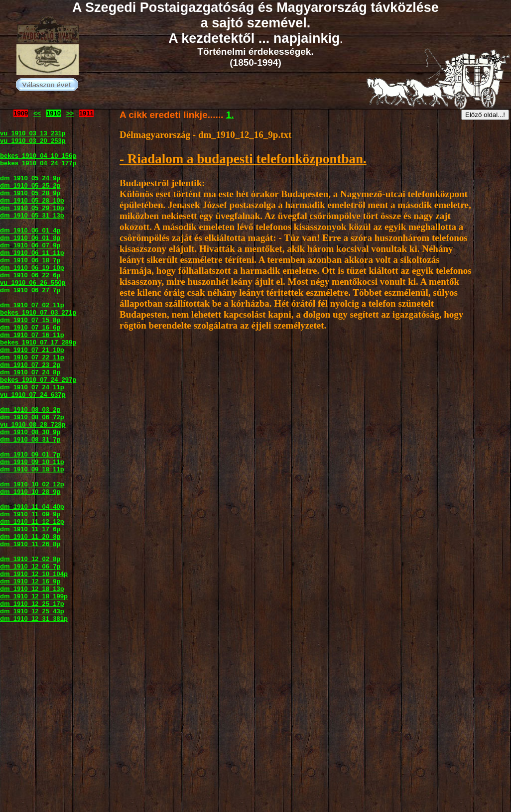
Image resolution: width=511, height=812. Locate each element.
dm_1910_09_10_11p (32, 462)
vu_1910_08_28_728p (33, 424)
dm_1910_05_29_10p (32, 208)
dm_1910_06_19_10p (32, 268)
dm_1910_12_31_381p (34, 619)
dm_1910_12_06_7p (30, 566)
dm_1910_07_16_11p (32, 335)
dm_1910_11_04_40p (32, 507)
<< (37, 113)
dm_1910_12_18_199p (34, 596)
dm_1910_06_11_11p (32, 253)
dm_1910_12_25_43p (32, 611)
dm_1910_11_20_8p (30, 536)
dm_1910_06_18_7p (30, 260)
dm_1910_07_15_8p (30, 320)
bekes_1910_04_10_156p (38, 156)
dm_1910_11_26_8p (30, 544)
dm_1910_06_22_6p (30, 275)
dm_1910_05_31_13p (32, 215)
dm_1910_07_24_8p (30, 372)
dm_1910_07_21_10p (32, 350)
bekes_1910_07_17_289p (38, 342)
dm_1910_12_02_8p (30, 559)
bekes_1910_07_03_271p (38, 312)
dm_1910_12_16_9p (30, 581)
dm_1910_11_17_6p (30, 529)
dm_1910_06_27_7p (30, 290)
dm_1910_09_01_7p (30, 454)
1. (230, 115)
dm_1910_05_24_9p (30, 178)
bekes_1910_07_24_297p (38, 380)
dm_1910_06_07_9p (30, 245)
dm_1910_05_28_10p (32, 200)
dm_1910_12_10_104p (34, 574)
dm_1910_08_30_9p (30, 432)
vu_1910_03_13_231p (33, 133)
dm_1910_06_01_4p (30, 230)
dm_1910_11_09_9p (30, 514)
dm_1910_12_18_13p (32, 589)
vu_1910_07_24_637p (33, 395)
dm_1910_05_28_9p (30, 193)
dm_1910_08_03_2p (30, 409)
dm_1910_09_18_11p (32, 469)
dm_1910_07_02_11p (32, 305)
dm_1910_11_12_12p (32, 522)
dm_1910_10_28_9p (30, 492)
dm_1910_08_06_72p (32, 417)
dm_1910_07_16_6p (30, 327)
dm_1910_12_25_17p (32, 604)
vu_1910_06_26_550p (33, 283)
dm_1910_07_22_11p (32, 357)
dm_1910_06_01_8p (30, 238)
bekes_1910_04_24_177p (38, 163)
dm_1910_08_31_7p (30, 439)
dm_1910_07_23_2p (30, 365)
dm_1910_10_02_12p (32, 484)
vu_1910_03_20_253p (33, 141)
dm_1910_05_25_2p (30, 185)
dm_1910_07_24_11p (32, 387)
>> (70, 113)
